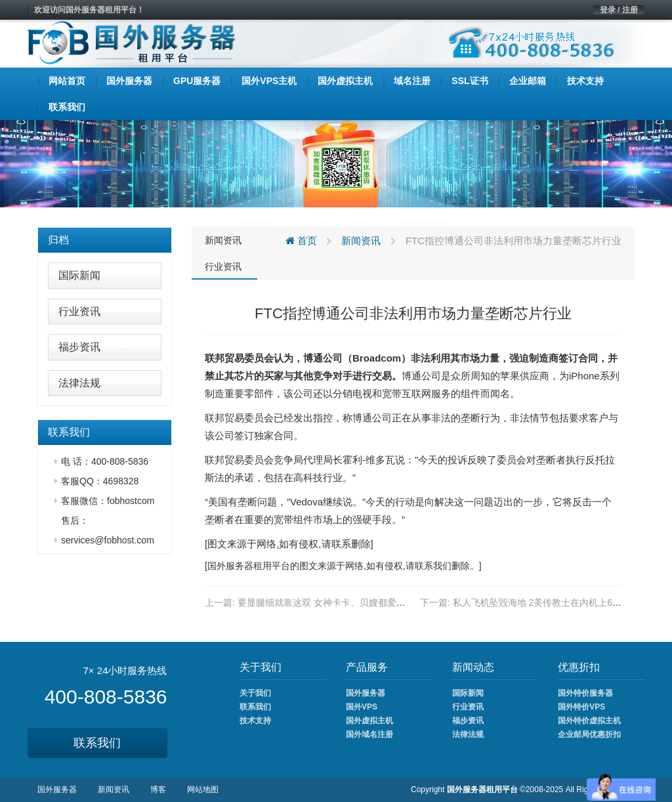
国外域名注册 (369, 734)
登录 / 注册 (619, 10)
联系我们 (97, 743)
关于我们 (255, 693)
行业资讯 (79, 311)
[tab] (105, 240)
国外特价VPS (581, 707)
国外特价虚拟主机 (589, 721)
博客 (158, 790)
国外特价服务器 (585, 693)
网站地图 (203, 790)
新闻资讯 (223, 240)
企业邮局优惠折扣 (589, 734)
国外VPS (362, 707)
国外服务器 (230, 566)
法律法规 (79, 383)
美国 (218, 502)
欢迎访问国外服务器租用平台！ (89, 10)
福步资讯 (79, 347)
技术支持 (255, 721)
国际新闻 (79, 275)
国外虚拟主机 (369, 721)
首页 (301, 241)
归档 (58, 240)
